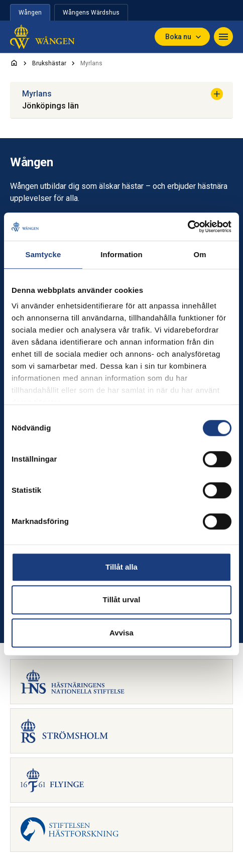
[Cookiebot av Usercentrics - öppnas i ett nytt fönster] (188, 227)
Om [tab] (200, 254)
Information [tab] (122, 254)
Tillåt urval (122, 600)
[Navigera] (223, 37)
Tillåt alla (122, 567)
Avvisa (122, 633)
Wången (30, 13)
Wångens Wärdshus (91, 13)
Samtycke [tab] (43, 254)
